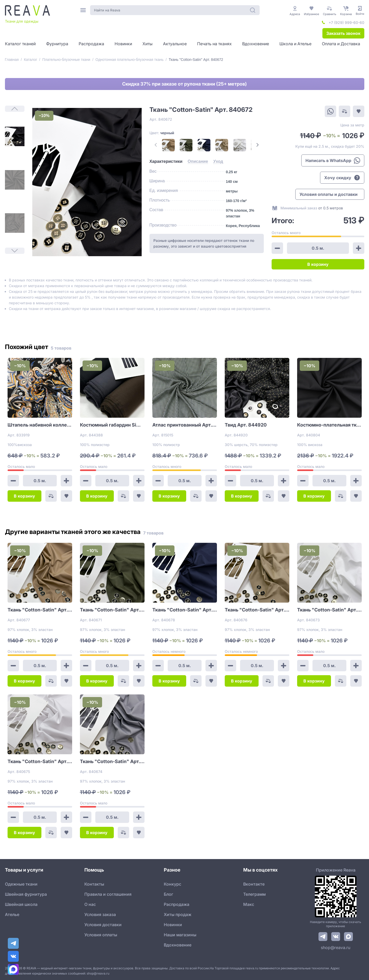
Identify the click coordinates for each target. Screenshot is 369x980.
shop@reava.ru (336, 947)
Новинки (173, 925)
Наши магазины (180, 935)
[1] (15, 136)
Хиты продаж (178, 914)
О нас (90, 904)
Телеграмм (254, 894)
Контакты (94, 884)
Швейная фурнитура (26, 894)
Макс (249, 904)
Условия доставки (103, 925)
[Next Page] (258, 145)
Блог (168, 894)
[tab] (166, 162)
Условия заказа (100, 914)
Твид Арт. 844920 (246, 425)
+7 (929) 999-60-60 (346, 22)
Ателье (12, 914)
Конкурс (173, 884)
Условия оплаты (101, 935)
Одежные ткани (21, 884)
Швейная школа (21, 904)
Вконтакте (254, 884)
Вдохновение (178, 945)
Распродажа (177, 904)
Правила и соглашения (108, 894)
